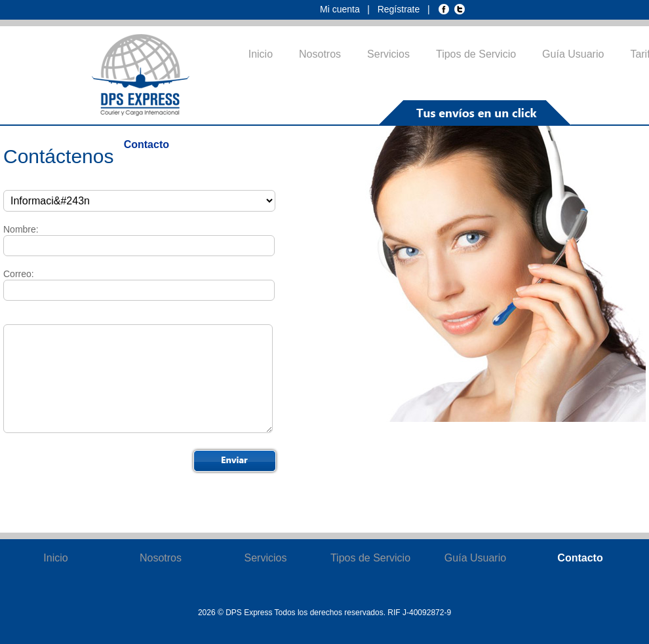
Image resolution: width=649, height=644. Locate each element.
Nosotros (320, 54)
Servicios (388, 54)
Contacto (147, 144)
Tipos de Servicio (476, 54)
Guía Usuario (573, 54)
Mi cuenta (341, 9)
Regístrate (400, 9)
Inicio (261, 54)
